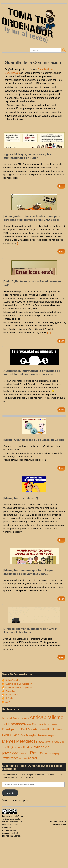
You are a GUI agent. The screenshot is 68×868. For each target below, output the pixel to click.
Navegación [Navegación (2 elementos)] (44, 742)
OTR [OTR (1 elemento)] (62, 742)
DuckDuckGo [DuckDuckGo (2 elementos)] (30, 729)
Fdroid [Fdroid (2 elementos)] (51, 729)
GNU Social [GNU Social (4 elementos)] (13, 735)
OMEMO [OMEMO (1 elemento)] (56, 742)
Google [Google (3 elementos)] (30, 735)
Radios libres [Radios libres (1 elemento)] (24, 754)
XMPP (8, 702)
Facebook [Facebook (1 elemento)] (43, 730)
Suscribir (10, 793)
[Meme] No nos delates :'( (21, 498)
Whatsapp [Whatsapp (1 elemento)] (23, 758)
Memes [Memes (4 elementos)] (9, 741)
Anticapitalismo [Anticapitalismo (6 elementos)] (46, 717)
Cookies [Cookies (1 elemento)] (54, 724)
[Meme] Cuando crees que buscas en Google (34, 440)
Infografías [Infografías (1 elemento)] (52, 736)
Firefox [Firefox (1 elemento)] (59, 730)
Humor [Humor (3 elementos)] (42, 735)
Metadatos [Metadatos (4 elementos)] (26, 741)
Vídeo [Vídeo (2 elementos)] (15, 758)
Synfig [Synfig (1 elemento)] (57, 754)
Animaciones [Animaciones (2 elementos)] (21, 718)
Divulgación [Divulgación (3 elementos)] (11, 729)
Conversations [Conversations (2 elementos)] (41, 724)
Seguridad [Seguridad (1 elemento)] (49, 754)
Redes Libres (11, 695)
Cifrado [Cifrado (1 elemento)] (28, 724)
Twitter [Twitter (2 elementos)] (6, 758)
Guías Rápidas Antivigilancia (18, 687)
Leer (61, 186)
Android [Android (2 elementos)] (7, 718)
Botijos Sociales (13, 680)
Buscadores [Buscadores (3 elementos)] (15, 724)
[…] (19, 243)
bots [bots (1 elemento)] (4, 724)
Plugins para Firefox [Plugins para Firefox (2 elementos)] (19, 747)
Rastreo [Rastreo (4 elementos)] (37, 753)
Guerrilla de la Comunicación (19, 684)
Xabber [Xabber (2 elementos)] (33, 758)
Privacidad (10, 691)
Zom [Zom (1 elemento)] (40, 758)
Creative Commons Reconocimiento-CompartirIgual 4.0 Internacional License (11, 830)
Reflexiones (11, 698)
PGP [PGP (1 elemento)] (4, 748)
